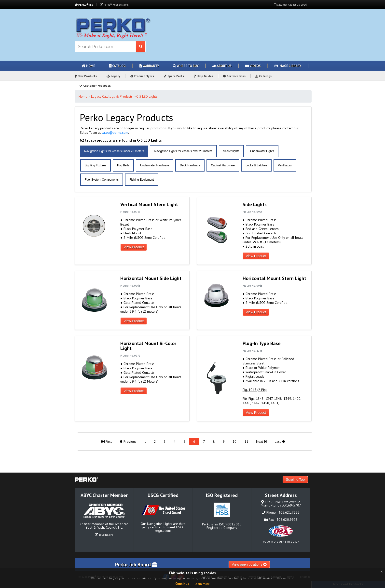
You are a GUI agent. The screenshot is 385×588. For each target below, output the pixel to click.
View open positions (249, 564)
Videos (253, 66)
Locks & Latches (256, 165)
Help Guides (203, 76)
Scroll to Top (295, 480)
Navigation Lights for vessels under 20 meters (114, 151)
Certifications (234, 76)
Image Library (288, 66)
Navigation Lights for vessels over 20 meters (183, 151)
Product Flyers (142, 76)
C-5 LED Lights (147, 96)
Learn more (202, 584)
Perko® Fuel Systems (114, 5)
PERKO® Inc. (84, 5)
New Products (86, 76)
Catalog (117, 66)
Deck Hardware (190, 165)
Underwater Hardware (155, 165)
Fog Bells (123, 165)
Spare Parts (174, 76)
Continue (182, 584)
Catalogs (263, 76)
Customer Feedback (95, 86)
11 (246, 441)
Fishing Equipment (142, 180)
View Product (134, 247)
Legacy (113, 76)
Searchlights (231, 151)
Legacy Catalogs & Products (112, 96)
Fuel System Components (102, 180)
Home (88, 66)
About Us (222, 66)
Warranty (149, 66)
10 (234, 441)
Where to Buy (186, 66)
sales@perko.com (115, 133)
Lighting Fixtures (96, 165)
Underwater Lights (262, 151)
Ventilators (285, 165)
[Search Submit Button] (141, 47)
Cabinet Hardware (223, 165)
